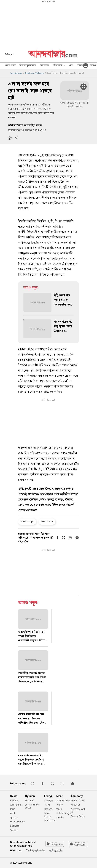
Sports (13, 817)
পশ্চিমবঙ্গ (59, 66)
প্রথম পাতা (10, 66)
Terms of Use (78, 800)
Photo (60, 805)
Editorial (29, 800)
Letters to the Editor (32, 806)
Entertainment (18, 822)
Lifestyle (49, 800)
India (13, 809)
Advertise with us (78, 810)
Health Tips (27, 521)
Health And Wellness (34, 73)
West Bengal (17, 805)
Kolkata (14, 800)
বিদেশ (80, 66)
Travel (47, 805)
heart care (47, 521)
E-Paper (9, 54)
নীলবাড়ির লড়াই (28, 66)
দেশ (71, 66)
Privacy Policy (78, 816)
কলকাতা (44, 66)
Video (59, 809)
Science (14, 830)
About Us (76, 805)
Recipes (48, 809)
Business (15, 826)
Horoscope (50, 820)
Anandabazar (16, 73)
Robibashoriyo (64, 813)
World (13, 813)
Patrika (60, 817)
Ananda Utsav (63, 800)
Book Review (48, 815)
